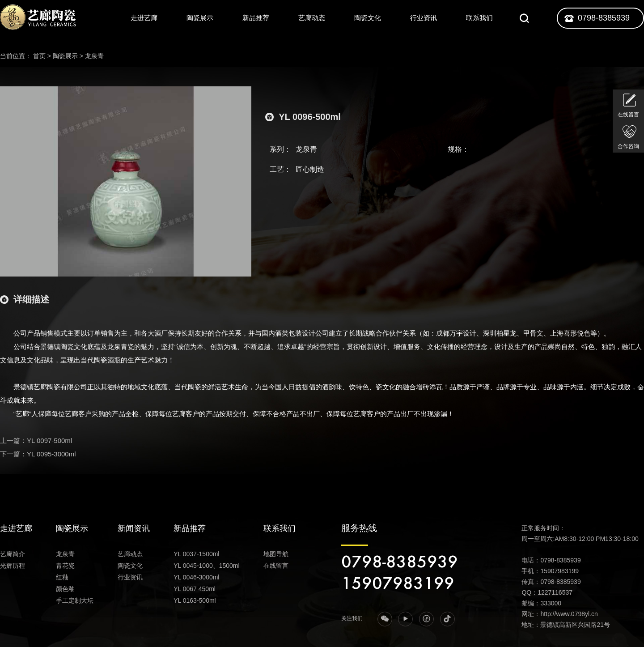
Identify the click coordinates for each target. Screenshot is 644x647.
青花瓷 (65, 566)
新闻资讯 (134, 528)
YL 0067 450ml (195, 589)
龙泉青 (94, 56)
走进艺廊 (144, 18)
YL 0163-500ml (195, 600)
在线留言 (276, 566)
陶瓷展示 (200, 18)
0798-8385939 (604, 18)
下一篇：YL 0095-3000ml (38, 454)
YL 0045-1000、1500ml (206, 566)
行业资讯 (424, 18)
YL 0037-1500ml (196, 554)
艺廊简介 (13, 554)
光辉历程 (13, 566)
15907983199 (398, 584)
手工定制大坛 (75, 600)
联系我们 (479, 18)
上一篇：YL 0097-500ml (36, 441)
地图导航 (276, 554)
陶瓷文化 (368, 18)
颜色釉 (65, 589)
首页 (39, 56)
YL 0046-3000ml (196, 577)
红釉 (62, 577)
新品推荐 (256, 18)
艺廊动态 (312, 18)
